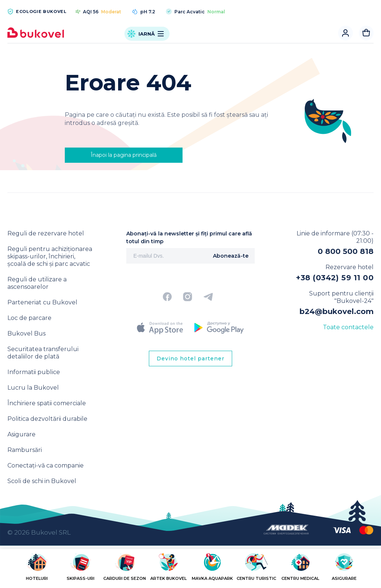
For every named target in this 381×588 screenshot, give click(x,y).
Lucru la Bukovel (33, 388)
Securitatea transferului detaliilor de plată (43, 353)
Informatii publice (34, 372)
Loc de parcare (29, 318)
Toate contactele (348, 327)
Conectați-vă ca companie (46, 465)
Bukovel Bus (26, 333)
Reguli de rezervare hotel (46, 233)
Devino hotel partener (190, 359)
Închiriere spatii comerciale (47, 403)
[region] (190, 570)
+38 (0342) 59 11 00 (335, 278)
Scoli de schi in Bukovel (42, 481)
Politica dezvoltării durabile (47, 419)
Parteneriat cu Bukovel (42, 302)
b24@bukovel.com (337, 311)
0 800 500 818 (346, 251)
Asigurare (21, 434)
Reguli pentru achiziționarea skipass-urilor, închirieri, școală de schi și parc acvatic (50, 256)
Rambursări (25, 450)
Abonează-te (231, 256)
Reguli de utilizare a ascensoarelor (37, 283)
